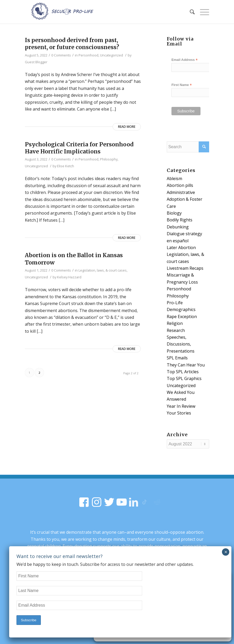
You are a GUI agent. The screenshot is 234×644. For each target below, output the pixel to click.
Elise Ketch (66, 166)
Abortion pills (180, 185)
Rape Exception (182, 317)
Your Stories (179, 413)
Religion (175, 323)
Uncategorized (112, 55)
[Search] (190, 12)
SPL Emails (177, 358)
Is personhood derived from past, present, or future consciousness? (72, 44)
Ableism (174, 179)
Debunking (178, 227)
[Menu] (202, 12)
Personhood (88, 55)
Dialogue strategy (184, 234)
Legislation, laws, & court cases (103, 270)
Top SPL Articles (183, 372)
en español (178, 241)
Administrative (181, 192)
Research (176, 330)
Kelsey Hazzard (69, 277)
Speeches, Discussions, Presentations (181, 344)
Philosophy (109, 159)
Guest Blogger (36, 62)
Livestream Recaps (185, 268)
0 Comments (61, 55)
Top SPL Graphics (184, 378)
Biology (174, 213)
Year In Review (181, 406)
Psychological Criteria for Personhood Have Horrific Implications (79, 148)
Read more (127, 127)
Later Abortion (181, 248)
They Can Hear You (186, 365)
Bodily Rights (180, 220)
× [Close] (226, 552)
